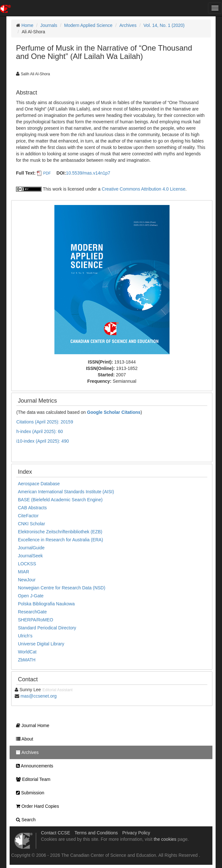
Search (24, 820)
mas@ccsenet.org (39, 696)
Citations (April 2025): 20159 (45, 422)
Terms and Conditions (96, 833)
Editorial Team (32, 779)
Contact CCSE (55, 833)
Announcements (33, 766)
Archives (128, 25)
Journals (49, 25)
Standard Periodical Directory (47, 628)
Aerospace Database (39, 484)
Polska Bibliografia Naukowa (46, 604)
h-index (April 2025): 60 (40, 431)
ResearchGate (32, 612)
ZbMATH (27, 660)
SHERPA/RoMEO (36, 620)
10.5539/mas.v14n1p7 (88, 173)
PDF (47, 173)
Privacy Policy (136, 833)
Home (27, 25)
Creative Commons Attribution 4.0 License (143, 189)
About (23, 739)
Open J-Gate (31, 596)
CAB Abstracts (32, 508)
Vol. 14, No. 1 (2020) (164, 25)
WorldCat (27, 652)
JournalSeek (30, 556)
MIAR (24, 572)
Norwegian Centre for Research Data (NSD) (62, 588)
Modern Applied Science (88, 25)
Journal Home (31, 725)
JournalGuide (31, 548)
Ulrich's (25, 636)
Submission (28, 793)
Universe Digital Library (41, 644)
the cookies (165, 839)
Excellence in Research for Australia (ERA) (60, 540)
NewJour (27, 580)
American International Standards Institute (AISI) (66, 492)
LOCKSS (27, 564)
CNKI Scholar (32, 524)
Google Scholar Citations (114, 412)
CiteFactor (28, 516)
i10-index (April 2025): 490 (43, 441)
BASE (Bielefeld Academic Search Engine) (60, 500)
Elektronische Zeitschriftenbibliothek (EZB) (60, 532)
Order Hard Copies (36, 806)
